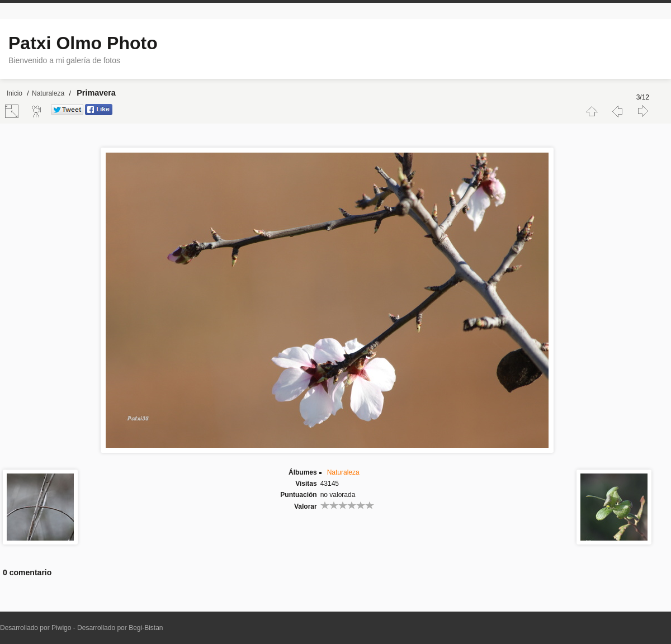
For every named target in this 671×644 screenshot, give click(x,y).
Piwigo (61, 628)
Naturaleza (48, 93)
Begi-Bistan (146, 628)
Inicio (15, 93)
